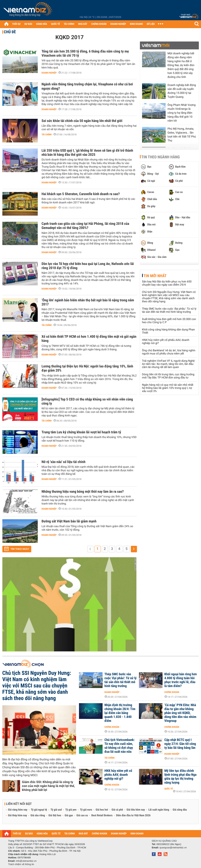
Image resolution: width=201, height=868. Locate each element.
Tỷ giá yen (71, 810)
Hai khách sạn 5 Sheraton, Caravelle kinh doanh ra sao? (81, 194)
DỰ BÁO (28, 24)
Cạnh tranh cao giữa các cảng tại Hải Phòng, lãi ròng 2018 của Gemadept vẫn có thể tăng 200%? (85, 226)
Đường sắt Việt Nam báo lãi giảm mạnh (69, 521)
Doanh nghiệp (49, 73)
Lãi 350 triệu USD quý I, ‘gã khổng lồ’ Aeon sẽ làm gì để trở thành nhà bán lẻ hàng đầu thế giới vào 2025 (87, 153)
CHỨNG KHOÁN (99, 24)
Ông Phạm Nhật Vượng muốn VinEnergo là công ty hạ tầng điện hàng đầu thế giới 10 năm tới (182, 113)
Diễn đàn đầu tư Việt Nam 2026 (133, 815)
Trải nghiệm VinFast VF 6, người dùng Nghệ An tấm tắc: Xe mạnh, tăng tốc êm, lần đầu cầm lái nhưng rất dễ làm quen (168, 364)
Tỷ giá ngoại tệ (39, 810)
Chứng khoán (172, 692)
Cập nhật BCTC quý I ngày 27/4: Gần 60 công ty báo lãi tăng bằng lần (180, 744)
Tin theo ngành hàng (161, 157)
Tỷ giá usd (56, 810)
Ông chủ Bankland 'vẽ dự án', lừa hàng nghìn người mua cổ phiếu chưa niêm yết (169, 352)
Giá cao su (82, 815)
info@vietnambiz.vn (26, 861)
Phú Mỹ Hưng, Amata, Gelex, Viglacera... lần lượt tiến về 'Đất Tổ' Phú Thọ (182, 135)
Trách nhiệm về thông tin (21, 864)
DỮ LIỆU (151, 24)
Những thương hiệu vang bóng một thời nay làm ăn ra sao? (83, 492)
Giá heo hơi (102, 810)
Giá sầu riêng (38, 815)
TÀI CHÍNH (69, 24)
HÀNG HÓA (42, 24)
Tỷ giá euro (86, 810)
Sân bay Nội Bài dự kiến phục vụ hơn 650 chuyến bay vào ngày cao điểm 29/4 (167, 283)
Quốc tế (169, 789)
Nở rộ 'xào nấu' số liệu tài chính (64, 462)
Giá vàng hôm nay (18, 810)
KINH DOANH (136, 24)
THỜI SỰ (16, 24)
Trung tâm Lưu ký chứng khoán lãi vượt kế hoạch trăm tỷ (81, 432)
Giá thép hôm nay (18, 815)
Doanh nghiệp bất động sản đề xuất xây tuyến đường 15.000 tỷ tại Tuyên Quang (182, 91)
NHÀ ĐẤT (83, 24)
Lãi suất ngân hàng (159, 810)
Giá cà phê (117, 810)
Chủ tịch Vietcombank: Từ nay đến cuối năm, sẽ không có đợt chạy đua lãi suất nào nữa (120, 746)
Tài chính (47, 135)
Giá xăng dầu (180, 810)
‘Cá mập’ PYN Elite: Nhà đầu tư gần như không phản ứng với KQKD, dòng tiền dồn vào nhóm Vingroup (180, 713)
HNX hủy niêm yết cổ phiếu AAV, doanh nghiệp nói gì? (118, 775)
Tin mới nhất (155, 276)
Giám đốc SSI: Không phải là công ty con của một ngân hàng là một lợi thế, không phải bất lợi (48, 786)
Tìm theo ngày (20, 549)
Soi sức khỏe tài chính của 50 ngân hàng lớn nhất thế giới (82, 121)
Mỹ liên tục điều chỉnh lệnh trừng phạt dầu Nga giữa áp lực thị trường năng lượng (181, 777)
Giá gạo (69, 815)
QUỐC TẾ (56, 24)
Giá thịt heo (55, 815)
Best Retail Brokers (102, 815)
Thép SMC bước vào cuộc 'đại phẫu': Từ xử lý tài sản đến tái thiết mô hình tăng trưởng (169, 310)
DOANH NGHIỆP (118, 24)
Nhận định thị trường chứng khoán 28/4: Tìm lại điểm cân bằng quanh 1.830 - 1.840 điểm (120, 713)
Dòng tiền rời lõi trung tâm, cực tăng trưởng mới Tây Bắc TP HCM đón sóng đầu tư (168, 376)
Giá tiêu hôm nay (136, 810)
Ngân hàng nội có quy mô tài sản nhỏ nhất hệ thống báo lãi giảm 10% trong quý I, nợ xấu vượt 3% (168, 388)
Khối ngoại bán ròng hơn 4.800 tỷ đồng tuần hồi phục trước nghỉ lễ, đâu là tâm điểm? (181, 680)
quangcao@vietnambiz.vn (173, 848)
